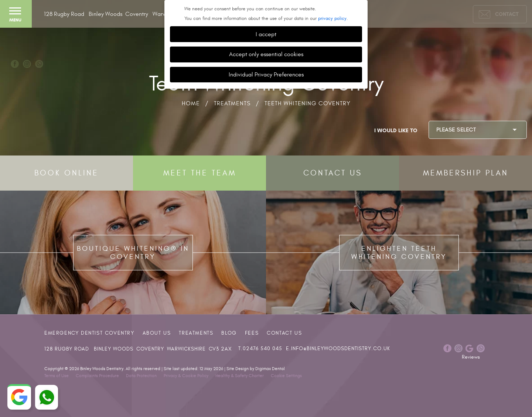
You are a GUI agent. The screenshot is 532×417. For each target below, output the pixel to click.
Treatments (232, 103)
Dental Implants (482, 43)
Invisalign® (424, 43)
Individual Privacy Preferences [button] (266, 74)
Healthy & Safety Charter (240, 376)
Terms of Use (57, 376)
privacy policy (332, 18)
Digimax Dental (270, 369)
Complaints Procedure (97, 376)
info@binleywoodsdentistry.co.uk (341, 349)
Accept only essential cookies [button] (266, 54)
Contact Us (284, 333)
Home (191, 103)
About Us (157, 333)
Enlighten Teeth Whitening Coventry (399, 253)
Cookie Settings (286, 376)
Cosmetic (377, 43)
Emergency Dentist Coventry (89, 333)
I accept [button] (266, 34)
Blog (229, 333)
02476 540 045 (262, 349)
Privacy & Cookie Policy (186, 376)
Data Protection (141, 376)
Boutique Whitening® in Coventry (133, 253)
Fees (252, 333)
